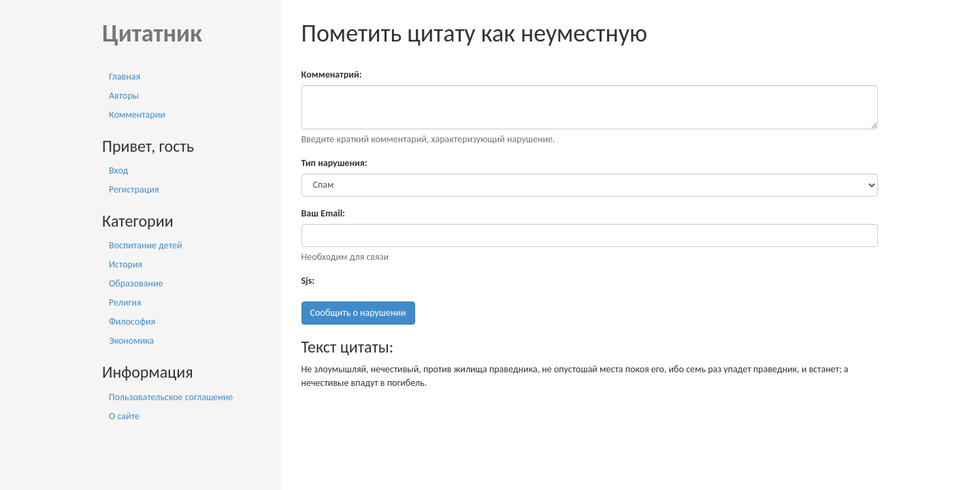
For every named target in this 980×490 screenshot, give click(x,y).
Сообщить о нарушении (358, 313)
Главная (125, 77)
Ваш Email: (323, 213)
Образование (136, 283)
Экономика (131, 341)
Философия (132, 322)
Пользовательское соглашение (171, 397)
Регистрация (134, 190)
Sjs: (308, 281)
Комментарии (137, 115)
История (126, 264)
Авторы (124, 96)
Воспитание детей (146, 245)
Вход (118, 170)
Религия (125, 303)
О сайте (124, 416)
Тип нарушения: (334, 163)
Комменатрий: (332, 75)
